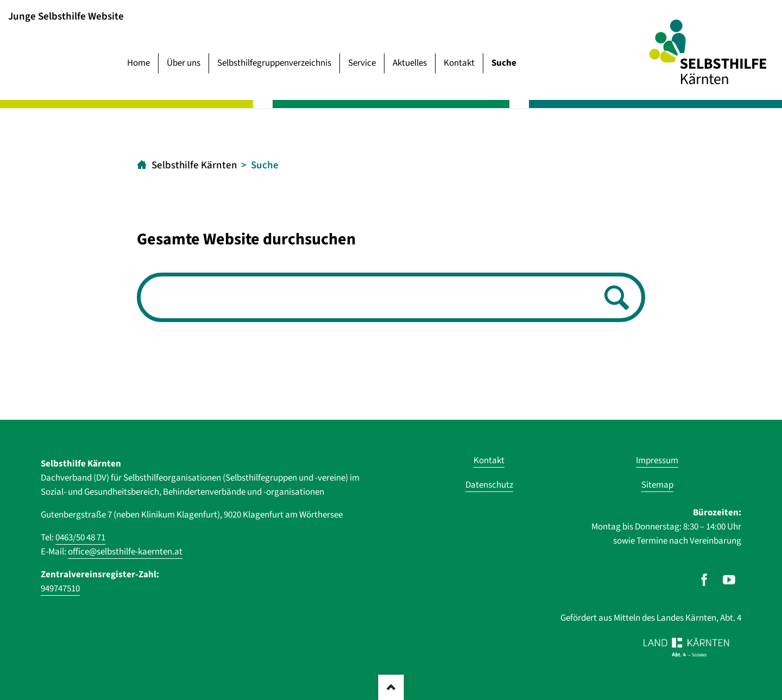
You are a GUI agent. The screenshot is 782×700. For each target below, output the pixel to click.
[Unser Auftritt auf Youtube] (729, 580)
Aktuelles (410, 63)
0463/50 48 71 (80, 538)
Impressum (657, 461)
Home (138, 63)
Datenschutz (489, 485)
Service (362, 63)
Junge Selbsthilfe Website (66, 16)
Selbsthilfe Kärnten (194, 165)
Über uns (184, 63)
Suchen (614, 298)
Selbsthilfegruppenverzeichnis (274, 63)
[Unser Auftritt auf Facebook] (704, 580)
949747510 (60, 589)
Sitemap (657, 485)
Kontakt (459, 63)
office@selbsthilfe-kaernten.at (125, 552)
